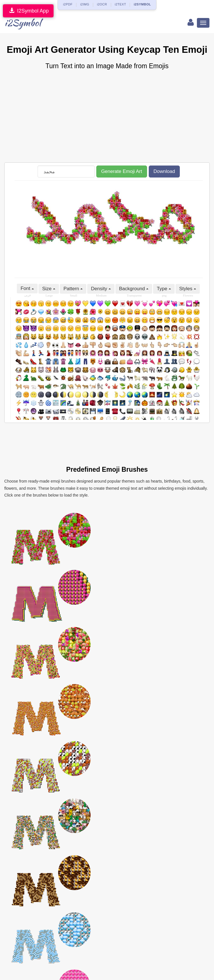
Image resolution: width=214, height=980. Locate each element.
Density (101, 289)
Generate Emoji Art (122, 171)
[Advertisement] (107, 117)
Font (27, 288)
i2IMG (85, 4)
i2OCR (102, 4)
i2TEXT (121, 4)
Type (164, 289)
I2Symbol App (28, 11)
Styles (188, 289)
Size (49, 289)
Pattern (73, 289)
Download (164, 171)
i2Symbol (23, 23)
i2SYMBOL (142, 4)
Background (134, 289)
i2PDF (68, 4)
